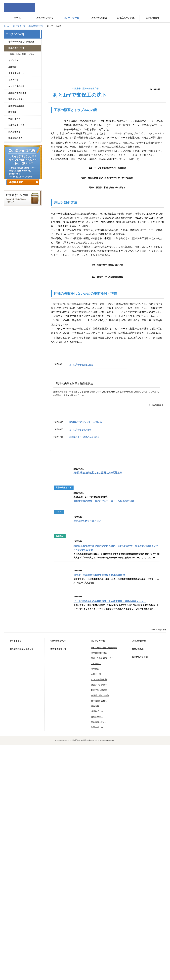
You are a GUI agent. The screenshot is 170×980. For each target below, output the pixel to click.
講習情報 (12, 112)
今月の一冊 (13, 80)
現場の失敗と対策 (36, 26)
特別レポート (14, 119)
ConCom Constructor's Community (19, 8)
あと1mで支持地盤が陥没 (81, 600)
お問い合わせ (138, 884)
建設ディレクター (16, 99)
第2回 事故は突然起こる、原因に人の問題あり (98, 708)
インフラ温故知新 (16, 86)
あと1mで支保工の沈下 (80, 665)
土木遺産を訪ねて (16, 73)
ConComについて (59, 876)
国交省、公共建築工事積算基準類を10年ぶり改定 (99, 810)
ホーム (6, 26)
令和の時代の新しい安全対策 (21, 42)
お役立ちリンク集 (140, 892)
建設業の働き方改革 (17, 93)
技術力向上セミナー (17, 125)
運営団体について (58, 884)
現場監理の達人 (15, 138)
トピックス (13, 60)
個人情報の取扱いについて (22, 884)
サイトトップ (16, 876)
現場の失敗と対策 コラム (22, 54)
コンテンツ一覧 (19, 26)
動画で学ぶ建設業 (16, 106)
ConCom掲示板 (139, 876)
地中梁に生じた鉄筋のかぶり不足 (84, 672)
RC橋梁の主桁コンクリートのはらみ (86, 657)
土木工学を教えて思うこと (87, 756)
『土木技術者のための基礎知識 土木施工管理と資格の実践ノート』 (110, 837)
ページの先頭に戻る (156, 640)
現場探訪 (12, 67)
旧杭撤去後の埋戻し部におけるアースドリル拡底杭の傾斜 (104, 736)
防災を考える (14, 132)
